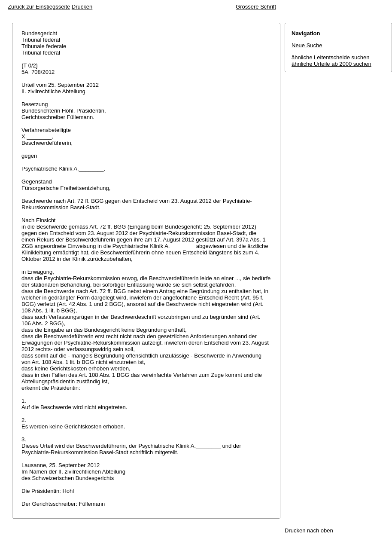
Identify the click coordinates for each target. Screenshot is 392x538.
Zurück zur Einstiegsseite (39, 7)
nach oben (320, 530)
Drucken (82, 7)
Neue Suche (307, 45)
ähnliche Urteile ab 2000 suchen (331, 64)
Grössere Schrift (256, 7)
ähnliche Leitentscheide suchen (330, 57)
